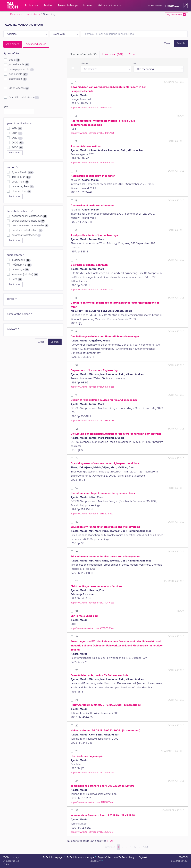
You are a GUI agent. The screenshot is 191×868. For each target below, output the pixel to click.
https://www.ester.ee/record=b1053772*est (92, 290)
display (84, 63)
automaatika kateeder (26, 235)
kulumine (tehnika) (25, 274)
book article (18, 74)
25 (77, 811)
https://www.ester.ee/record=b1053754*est (92, 387)
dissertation (18, 79)
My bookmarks (176, 15)
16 (77, 552)
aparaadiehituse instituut (28, 221)
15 (77, 522)
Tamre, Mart (21, 177)
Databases (16, 14)
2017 (17, 128)
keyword (14, 329)
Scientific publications (24, 97)
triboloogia (20, 270)
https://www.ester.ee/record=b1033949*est (92, 421)
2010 (17, 138)
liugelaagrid (21, 260)
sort (135, 63)
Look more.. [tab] (113, 54)
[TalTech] (12, 5)
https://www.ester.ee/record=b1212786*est (92, 802)
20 (77, 670)
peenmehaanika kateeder (29, 216)
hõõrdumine (22, 265)
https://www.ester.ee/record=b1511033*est (92, 108)
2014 (17, 133)
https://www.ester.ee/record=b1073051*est (92, 832)
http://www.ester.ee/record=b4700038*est (92, 628)
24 (77, 781)
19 (77, 637)
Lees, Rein (20, 182)
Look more (15, 153)
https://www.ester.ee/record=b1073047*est (92, 603)
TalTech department (20, 211)
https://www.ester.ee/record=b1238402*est (92, 133)
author (13, 167)
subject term (16, 255)
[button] (185, 5)
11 (76, 395)
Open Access (19, 88)
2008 (17, 148)
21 (77, 700)
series (12, 299)
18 (77, 611)
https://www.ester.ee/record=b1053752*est (92, 163)
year (6, 106)
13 (77, 459)
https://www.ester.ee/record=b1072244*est (92, 773)
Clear (167, 43)
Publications (33, 14)
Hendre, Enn (21, 191)
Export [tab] (133, 54)
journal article (19, 65)
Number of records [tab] (83, 54)
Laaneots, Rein (23, 187)
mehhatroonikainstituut (27, 230)
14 (77, 488)
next (145, 847)
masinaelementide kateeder (30, 226)
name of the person (20, 314)
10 (77, 365)
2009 (18, 143)
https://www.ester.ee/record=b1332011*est (92, 514)
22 (77, 726)
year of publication (20, 123)
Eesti (17, 279)
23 (77, 751)
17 (76, 581)
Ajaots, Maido (23, 172)
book (14, 60)
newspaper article (21, 69)
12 (77, 429)
